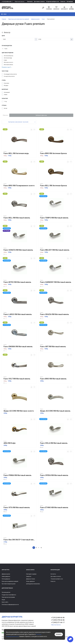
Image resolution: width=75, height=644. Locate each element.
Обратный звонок (20, 2)
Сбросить (6, 115)
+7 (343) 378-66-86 (58, 620)
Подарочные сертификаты (9, 595)
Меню (4, 14)
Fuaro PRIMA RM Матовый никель (17, 475)
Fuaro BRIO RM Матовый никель (53, 379)
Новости (63, 2)
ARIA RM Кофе (10, 443)
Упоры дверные (30, 581)
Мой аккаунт (64, 8)
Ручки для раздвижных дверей (10, 581)
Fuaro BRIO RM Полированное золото (19, 186)
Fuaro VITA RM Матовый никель (17, 508)
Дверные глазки (31, 579)
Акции (3, 600)
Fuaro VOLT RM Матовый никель (17, 379)
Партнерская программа (8, 597)
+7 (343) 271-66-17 (58, 622)
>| (41, 548)
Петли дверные (6, 579)
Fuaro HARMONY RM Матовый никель (56, 282)
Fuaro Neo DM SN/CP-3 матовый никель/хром (20, 540)
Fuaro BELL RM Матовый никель (17, 218)
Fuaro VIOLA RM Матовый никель (54, 443)
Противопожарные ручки (9, 584)
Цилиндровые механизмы (33, 584)
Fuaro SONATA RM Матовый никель (18, 250)
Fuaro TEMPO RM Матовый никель (54, 218)
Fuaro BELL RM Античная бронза (53, 186)
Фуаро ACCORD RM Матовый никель (55, 411)
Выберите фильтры (41, 115)
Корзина (71, 8)
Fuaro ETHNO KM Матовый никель (54, 508)
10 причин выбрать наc (53, 2)
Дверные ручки (6, 574)
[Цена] (18, 39)
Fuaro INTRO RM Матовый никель (17, 282)
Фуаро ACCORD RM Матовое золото (19, 411)
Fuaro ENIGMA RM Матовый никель (18, 347)
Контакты (30, 2)
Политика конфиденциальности (10, 605)
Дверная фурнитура (7, 8)
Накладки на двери (31, 574)
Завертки (29, 576)
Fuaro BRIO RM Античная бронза (53, 153)
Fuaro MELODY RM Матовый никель (55, 250)
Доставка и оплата (39, 2)
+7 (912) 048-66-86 (6, 2)
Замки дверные (6, 576)
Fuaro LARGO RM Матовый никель (18, 314)
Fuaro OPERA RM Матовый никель (54, 475)
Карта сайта (5, 602)
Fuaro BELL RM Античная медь (16, 153)
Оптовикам (70, 2)
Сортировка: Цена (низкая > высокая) (18, 122)
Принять (59, 634)
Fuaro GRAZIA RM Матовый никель (55, 314)
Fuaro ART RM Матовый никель (53, 347)
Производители (6, 592)
